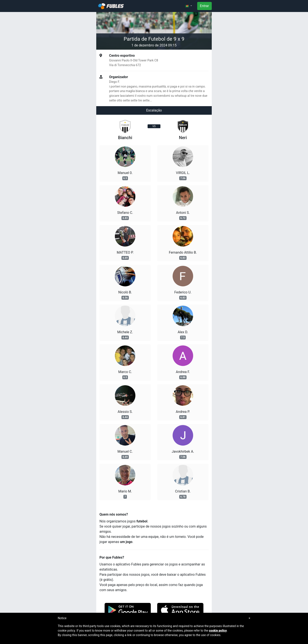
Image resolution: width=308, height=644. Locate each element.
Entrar (204, 6)
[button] (189, 6)
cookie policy (218, 631)
